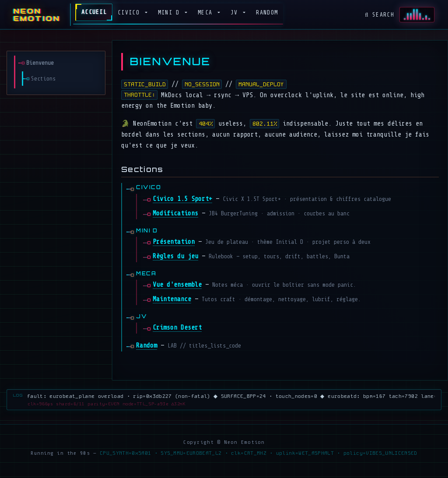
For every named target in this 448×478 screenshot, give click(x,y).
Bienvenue (40, 63)
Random (267, 12)
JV (236, 12)
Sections (43, 79)
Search (380, 15)
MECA (207, 12)
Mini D (171, 12)
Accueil (94, 12)
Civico (130, 12)
